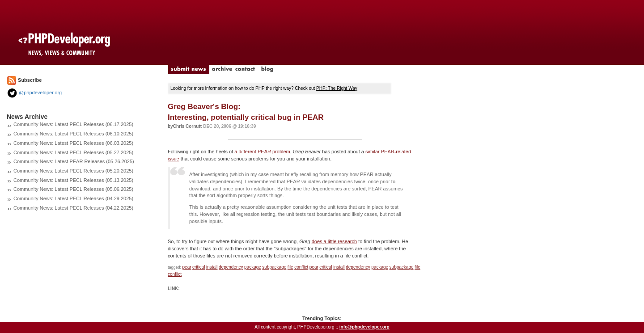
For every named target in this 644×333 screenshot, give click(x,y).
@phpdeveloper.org (34, 93)
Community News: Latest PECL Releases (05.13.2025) (73, 180)
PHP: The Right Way (337, 88)
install (212, 267)
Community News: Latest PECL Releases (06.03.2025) (73, 143)
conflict (301, 267)
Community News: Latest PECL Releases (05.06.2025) (73, 189)
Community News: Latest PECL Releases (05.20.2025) (73, 171)
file (290, 267)
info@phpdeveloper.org (364, 327)
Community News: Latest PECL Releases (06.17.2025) (73, 124)
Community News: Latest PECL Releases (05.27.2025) (73, 152)
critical (199, 267)
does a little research (335, 241)
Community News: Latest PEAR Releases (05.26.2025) (74, 161)
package (253, 267)
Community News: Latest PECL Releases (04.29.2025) (73, 198)
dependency (231, 267)
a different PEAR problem (262, 152)
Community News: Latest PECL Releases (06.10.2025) (73, 134)
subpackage (274, 267)
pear (187, 267)
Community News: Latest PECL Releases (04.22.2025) (73, 208)
